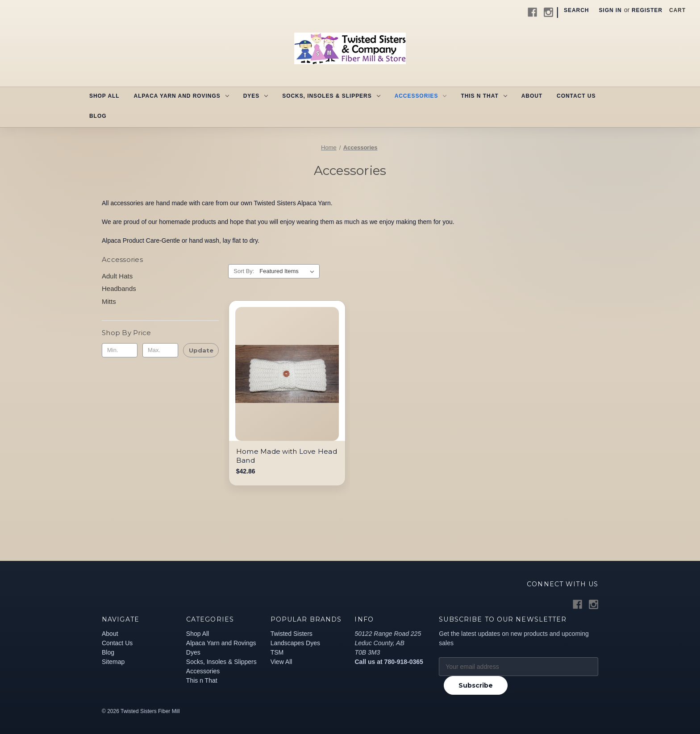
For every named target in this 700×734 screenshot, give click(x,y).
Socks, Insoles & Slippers (331, 96)
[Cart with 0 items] (677, 10)
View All (281, 662)
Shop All (104, 96)
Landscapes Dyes (295, 643)
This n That (484, 96)
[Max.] (160, 350)
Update (201, 350)
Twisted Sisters (292, 634)
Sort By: (244, 271)
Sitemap (113, 662)
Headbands (119, 288)
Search (576, 10)
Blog (98, 116)
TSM (277, 652)
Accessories (421, 96)
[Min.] (120, 350)
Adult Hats (117, 276)
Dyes (256, 96)
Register (647, 10)
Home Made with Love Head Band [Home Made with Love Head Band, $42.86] (287, 456)
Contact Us (576, 96)
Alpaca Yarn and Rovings (181, 96)
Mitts (109, 301)
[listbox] (289, 271)
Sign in (610, 10)
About (532, 96)
